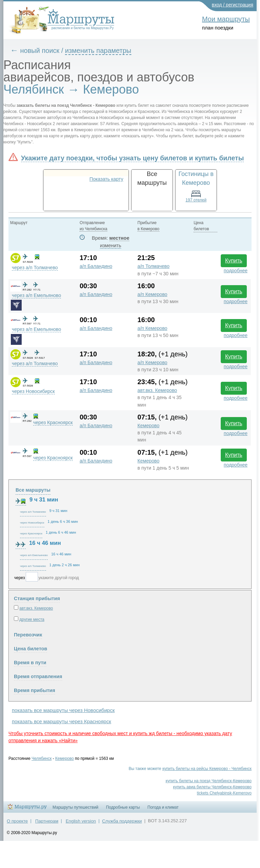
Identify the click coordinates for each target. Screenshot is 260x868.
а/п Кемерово (152, 294)
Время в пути (30, 663)
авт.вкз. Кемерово (157, 390)
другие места (32, 619)
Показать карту (106, 179)
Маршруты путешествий (75, 807)
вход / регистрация (233, 5)
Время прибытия (35, 690)
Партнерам (47, 821)
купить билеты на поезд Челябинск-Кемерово (209, 781)
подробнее (236, 271)
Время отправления (38, 676)
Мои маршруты (226, 19)
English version (81, 821)
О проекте (17, 821)
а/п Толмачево (154, 266)
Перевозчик (28, 635)
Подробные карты (123, 807)
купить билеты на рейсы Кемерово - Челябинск (207, 769)
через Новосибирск (33, 391)
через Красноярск (53, 422)
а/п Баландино (96, 266)
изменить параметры (98, 51)
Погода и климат (163, 807)
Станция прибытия (37, 598)
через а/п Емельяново (36, 295)
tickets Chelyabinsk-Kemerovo (224, 793)
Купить (234, 261)
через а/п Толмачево (35, 268)
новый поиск (40, 51)
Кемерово (148, 426)
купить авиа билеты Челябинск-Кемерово (212, 787)
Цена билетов (30, 649)
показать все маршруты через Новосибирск (63, 710)
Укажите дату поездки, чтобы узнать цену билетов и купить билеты (132, 158)
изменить (111, 245)
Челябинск (41, 758)
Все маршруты (33, 490)
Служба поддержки (122, 821)
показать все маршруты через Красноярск (61, 721)
